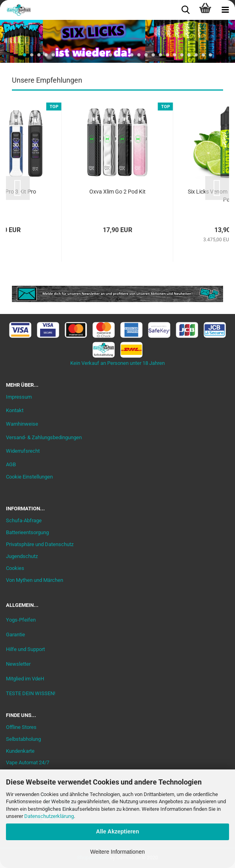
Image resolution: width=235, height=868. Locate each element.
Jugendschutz (22, 556)
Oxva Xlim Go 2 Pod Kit (118, 192)
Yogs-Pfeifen (21, 620)
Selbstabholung (23, 739)
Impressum (19, 397)
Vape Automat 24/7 (28, 762)
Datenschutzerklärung (49, 816)
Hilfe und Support (25, 649)
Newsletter (18, 664)
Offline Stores (21, 727)
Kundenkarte (20, 751)
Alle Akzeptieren (118, 831)
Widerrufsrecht (23, 451)
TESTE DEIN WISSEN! (31, 693)
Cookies (15, 568)
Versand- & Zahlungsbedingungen (44, 437)
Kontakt (15, 410)
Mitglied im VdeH (25, 679)
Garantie (15, 635)
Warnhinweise (22, 424)
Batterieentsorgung (27, 532)
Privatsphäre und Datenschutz (40, 544)
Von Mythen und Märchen (35, 580)
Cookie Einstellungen (29, 477)
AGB (11, 464)
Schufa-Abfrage (24, 520)
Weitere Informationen (117, 852)
